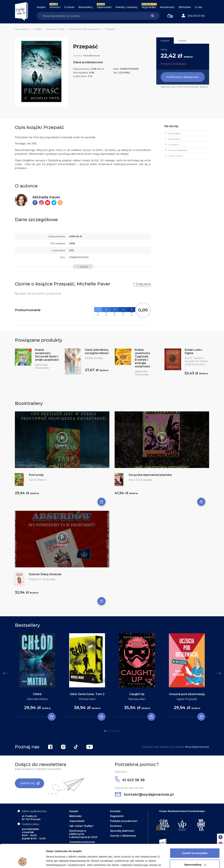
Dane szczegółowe (178, 150)
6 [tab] (119, 731)
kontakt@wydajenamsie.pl (144, 794)
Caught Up (137, 694)
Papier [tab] (183, 41)
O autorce (173, 145)
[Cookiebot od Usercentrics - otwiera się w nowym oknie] (23, 861)
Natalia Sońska (94, 358)
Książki (41, 7)
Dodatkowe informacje (60, 861)
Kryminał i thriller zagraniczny (85, 29)
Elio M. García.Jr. (194, 358)
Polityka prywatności (124, 821)
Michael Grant (87, 699)
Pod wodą (36, 475)
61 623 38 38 (130, 780)
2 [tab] (108, 731)
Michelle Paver (92, 56)
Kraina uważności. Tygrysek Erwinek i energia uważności (143, 358)
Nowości (55, 7)
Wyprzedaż (149, 7)
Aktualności (167, 7)
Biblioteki (185, 7)
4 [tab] (113, 731)
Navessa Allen (137, 699)
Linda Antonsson (195, 364)
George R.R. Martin (196, 361)
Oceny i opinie (176, 156)
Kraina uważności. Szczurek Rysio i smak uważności (47, 355)
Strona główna (22, 29)
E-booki (69, 7)
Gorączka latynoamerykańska (150, 475)
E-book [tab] (165, 41)
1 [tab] (105, 731)
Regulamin (117, 816)
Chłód (37, 694)
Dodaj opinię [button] (143, 284)
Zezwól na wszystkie (195, 831)
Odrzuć (195, 854)
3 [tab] (111, 731)
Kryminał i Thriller (56, 29)
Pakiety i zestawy (127, 7)
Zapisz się (30, 783)
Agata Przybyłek (187, 699)
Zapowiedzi (104, 7)
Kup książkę (174, 133)
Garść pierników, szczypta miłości (97, 351)
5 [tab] (116, 731)
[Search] (91, 16)
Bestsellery (86, 7)
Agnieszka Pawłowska (42, 366)
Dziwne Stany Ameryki (45, 574)
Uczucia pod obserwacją (187, 694)
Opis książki (174, 139)
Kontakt (115, 811)
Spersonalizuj (195, 843)
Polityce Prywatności (118, 851)
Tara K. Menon (38, 480)
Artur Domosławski (140, 480)
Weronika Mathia (37, 699)
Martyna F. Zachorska (42, 579)
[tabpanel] (37, 675)
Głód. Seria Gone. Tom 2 (87, 694)
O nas (198, 7)
